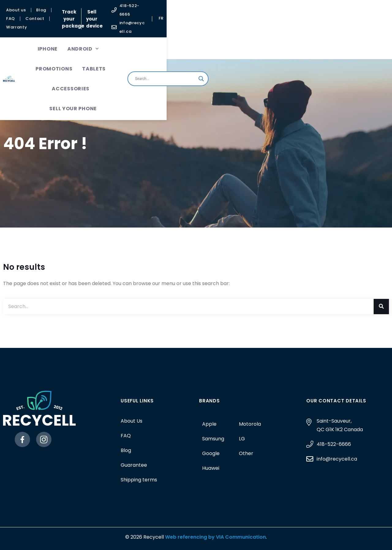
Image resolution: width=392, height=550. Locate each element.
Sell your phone (166, 48)
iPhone (77, 28)
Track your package (166, 8)
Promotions (156, 28)
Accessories (237, 28)
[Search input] (327, 38)
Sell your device (220, 8)
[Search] (381, 307)
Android (113, 28)
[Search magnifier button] (363, 38)
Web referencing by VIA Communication (215, 537)
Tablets (196, 28)
